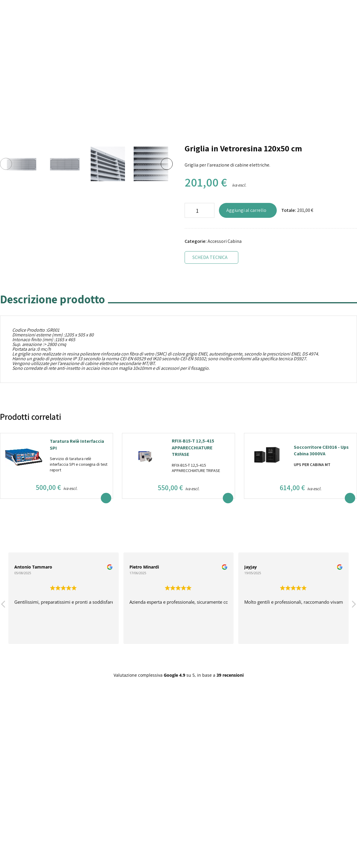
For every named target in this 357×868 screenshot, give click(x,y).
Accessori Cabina (225, 241)
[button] (353, 606)
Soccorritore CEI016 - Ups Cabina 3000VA (321, 450)
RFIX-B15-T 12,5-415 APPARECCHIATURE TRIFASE (193, 448)
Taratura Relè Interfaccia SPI (77, 444)
